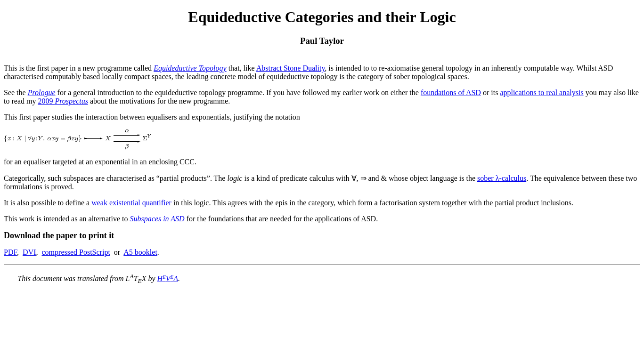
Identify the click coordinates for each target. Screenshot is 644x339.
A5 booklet (140, 252)
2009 (63, 101)
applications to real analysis (542, 93)
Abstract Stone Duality (291, 68)
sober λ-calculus (502, 178)
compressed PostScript (76, 252)
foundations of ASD (451, 93)
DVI (29, 252)
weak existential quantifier (131, 203)
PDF (10, 252)
